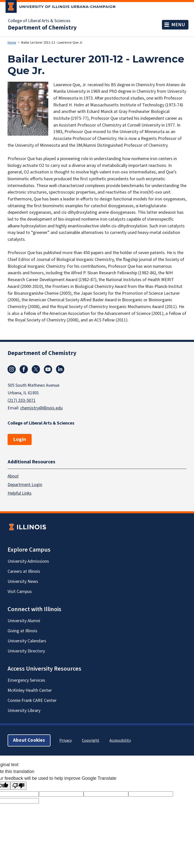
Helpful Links (20, 493)
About (13, 476)
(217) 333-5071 (22, 400)
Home (12, 43)
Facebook (24, 369)
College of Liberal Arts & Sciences (39, 21)
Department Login (25, 484)
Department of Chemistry (42, 28)
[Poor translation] (18, 786)
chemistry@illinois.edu (41, 408)
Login (20, 439)
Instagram (12, 369)
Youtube (48, 369)
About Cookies (29, 740)
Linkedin (60, 369)
